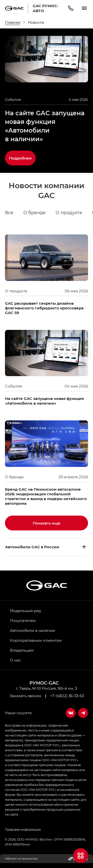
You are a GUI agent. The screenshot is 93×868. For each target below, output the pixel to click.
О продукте (69, 213)
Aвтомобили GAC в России (32, 547)
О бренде (34, 213)
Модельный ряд (25, 611)
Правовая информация (23, 829)
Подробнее (20, 158)
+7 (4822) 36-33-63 (67, 696)
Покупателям (23, 620)
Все (9, 213)
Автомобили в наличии (32, 630)
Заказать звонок (25, 696)
